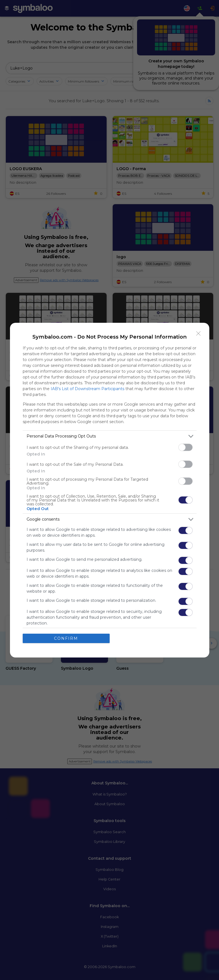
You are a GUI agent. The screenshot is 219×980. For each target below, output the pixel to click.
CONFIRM (66, 638)
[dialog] (110, 490)
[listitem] (110, 436)
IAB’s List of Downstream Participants (87, 389)
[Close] (199, 334)
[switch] (185, 447)
